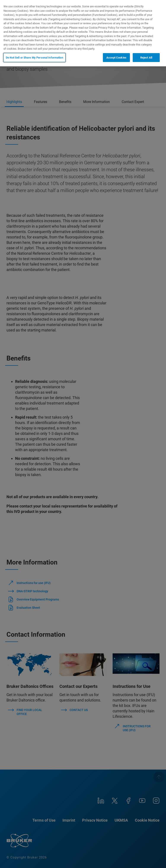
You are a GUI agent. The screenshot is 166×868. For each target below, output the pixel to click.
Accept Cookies (116, 58)
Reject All (146, 58)
